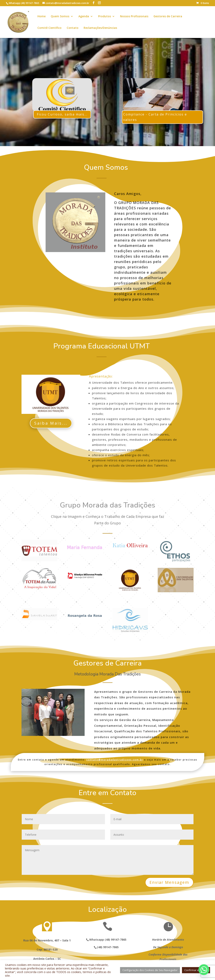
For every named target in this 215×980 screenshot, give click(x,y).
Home (42, 16)
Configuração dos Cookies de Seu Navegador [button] (150, 970)
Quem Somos (60, 16)
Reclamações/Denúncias (100, 28)
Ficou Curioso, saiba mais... (62, 114)
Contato (73, 28)
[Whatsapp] (204, 970)
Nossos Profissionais (134, 16)
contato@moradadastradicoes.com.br (115, 760)
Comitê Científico (49, 28)
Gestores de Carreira (168, 16)
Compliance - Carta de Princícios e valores (155, 117)
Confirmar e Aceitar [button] (196, 970)
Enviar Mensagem (169, 882)
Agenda (84, 16)
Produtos (105, 16)
